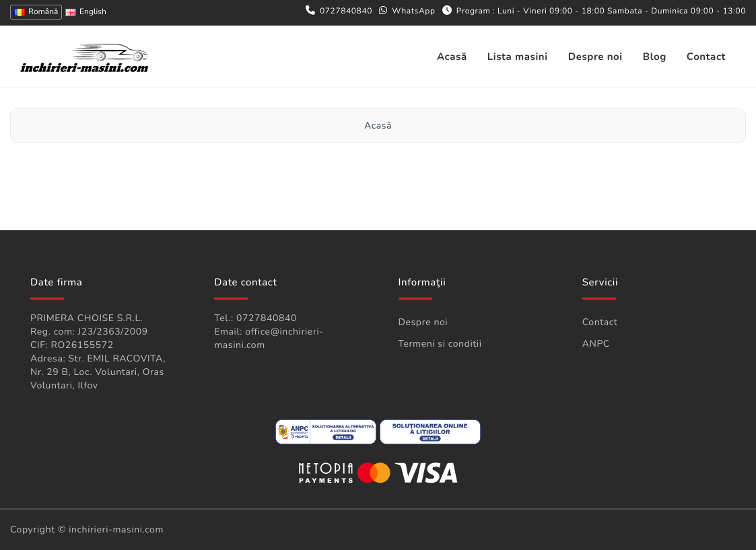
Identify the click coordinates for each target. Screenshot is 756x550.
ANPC (596, 344)
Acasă (452, 57)
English (86, 12)
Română (36, 12)
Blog (655, 57)
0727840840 (346, 11)
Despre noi (595, 57)
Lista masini (518, 57)
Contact (706, 57)
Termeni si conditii (440, 344)
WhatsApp (413, 11)
